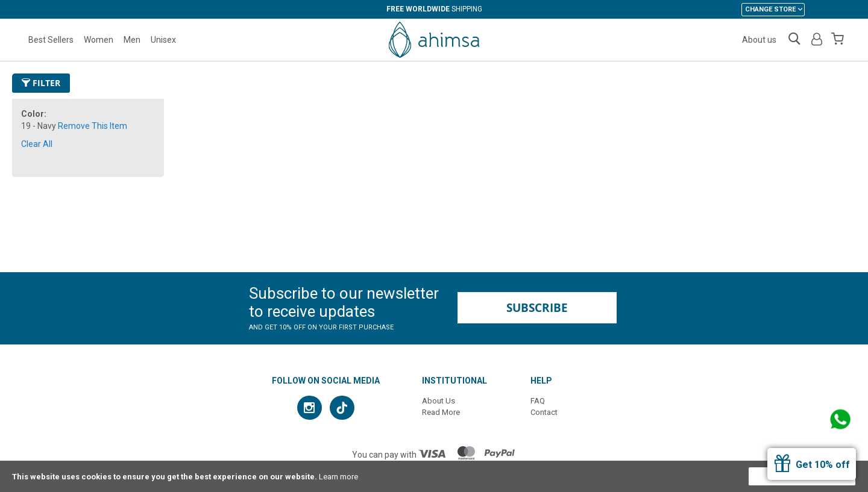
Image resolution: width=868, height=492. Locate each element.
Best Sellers (51, 40)
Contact (544, 412)
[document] (434, 476)
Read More (441, 412)
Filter (41, 83)
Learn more (338, 477)
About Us (439, 401)
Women (99, 40)
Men (132, 40)
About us (759, 40)
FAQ (538, 401)
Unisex (163, 40)
